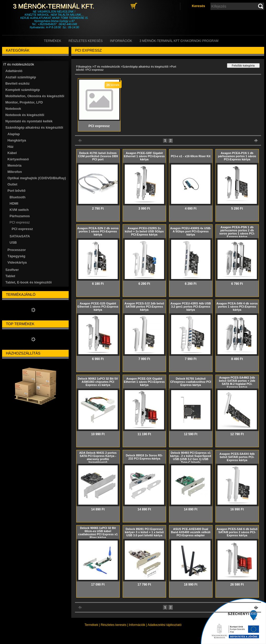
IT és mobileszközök (107, 67)
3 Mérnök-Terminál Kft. (54, 6)
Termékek (91, 625)
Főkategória (84, 67)
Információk (137, 625)
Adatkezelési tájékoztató (164, 625)
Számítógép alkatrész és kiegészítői (145, 67)
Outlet (13, 184)
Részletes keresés (113, 625)
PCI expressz (22, 229)
